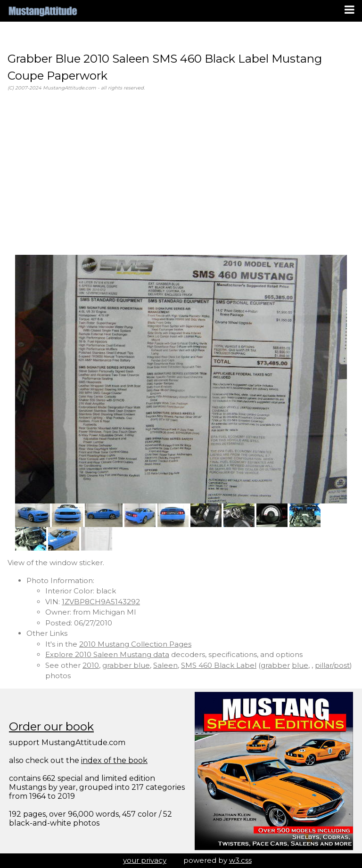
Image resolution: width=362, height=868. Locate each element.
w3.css (240, 860)
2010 (91, 665)
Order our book (51, 726)
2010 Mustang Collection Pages (135, 644)
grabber (275, 665)
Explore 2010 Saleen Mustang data (107, 654)
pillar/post (332, 665)
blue (300, 665)
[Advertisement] (181, 173)
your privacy (145, 860)
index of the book (114, 760)
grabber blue (126, 665)
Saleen (165, 665)
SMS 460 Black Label (219, 665)
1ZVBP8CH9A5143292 (101, 602)
